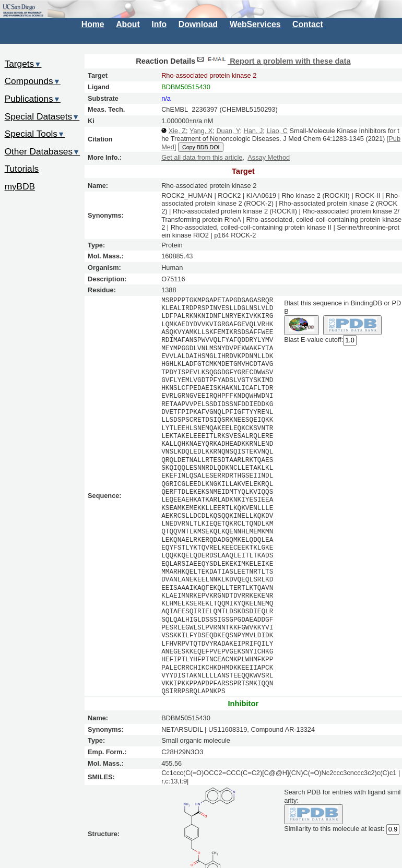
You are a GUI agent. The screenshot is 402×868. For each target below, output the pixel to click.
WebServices (255, 24)
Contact (308, 24)
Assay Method (269, 157)
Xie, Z (177, 131)
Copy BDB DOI (201, 147)
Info (159, 24)
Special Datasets (42, 116)
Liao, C (277, 131)
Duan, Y (228, 131)
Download (198, 24)
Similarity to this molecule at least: (334, 829)
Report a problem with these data (273, 61)
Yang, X (201, 131)
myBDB (20, 186)
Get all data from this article (202, 157)
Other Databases (43, 151)
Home (93, 24)
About (128, 24)
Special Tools (35, 134)
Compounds (33, 81)
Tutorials (22, 169)
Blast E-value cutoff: (314, 340)
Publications (33, 99)
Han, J (253, 131)
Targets (23, 64)
